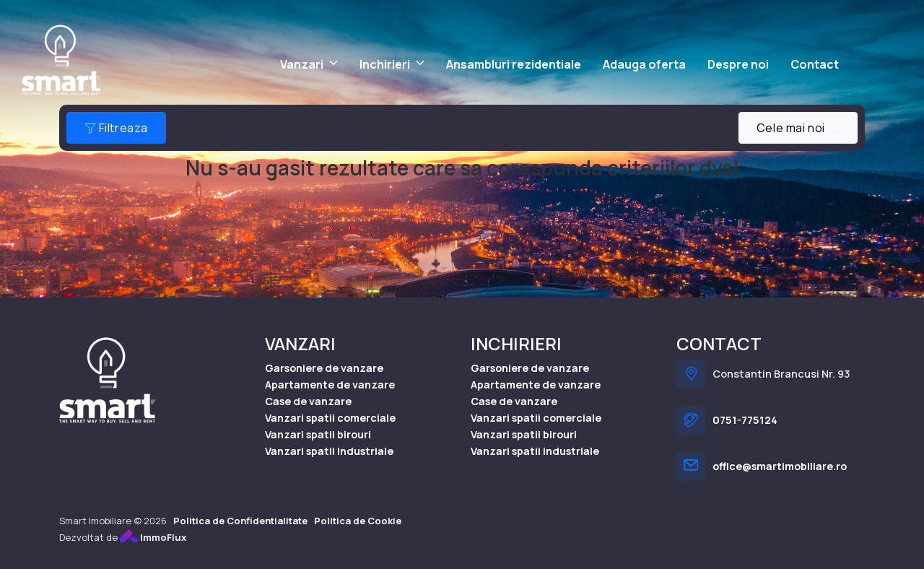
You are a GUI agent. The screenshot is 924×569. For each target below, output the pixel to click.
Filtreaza (116, 128)
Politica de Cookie (358, 521)
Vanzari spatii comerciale (330, 418)
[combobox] (798, 128)
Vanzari (302, 64)
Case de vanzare (308, 402)
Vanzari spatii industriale (329, 452)
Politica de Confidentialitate (240, 521)
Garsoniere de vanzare (324, 369)
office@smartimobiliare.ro (780, 467)
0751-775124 (745, 421)
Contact (815, 64)
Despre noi (738, 64)
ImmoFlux (153, 538)
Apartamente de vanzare (330, 385)
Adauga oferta (644, 64)
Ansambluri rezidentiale (514, 64)
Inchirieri (385, 64)
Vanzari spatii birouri (318, 435)
